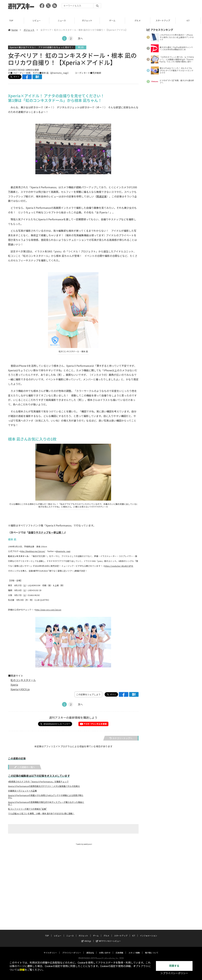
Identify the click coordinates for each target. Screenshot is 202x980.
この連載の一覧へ (25, 767)
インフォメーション (149, 933)
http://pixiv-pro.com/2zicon (48, 610)
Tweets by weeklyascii (84, 844)
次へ (80, 38)
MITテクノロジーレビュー (108, 938)
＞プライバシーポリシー (174, 973)
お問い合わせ (105, 950)
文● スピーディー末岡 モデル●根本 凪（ (29, 73)
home (13, 30)
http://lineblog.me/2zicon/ (33, 551)
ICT (189, 20)
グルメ (139, 20)
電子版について (152, 950)
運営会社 (90, 950)
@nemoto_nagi (59, 73)
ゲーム (114, 20)
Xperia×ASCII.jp (20, 689)
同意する (174, 966)
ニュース (63, 20)
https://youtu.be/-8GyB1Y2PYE (119, 566)
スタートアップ (164, 20)
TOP (13, 20)
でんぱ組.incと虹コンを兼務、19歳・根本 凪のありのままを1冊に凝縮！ (41, 814)
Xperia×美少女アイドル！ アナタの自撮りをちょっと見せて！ (42, 47)
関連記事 (101, 196)
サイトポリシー (50, 950)
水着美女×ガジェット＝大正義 (22, 791)
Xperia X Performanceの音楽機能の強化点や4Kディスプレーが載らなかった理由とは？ (46, 803)
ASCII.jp (86, 938)
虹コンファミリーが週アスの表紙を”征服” (27, 809)
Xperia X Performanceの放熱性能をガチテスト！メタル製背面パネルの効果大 (44, 786)
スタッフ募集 (134, 950)
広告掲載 (119, 950)
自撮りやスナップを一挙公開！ (46, 532)
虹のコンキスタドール (23, 680)
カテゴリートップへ (121, 738)
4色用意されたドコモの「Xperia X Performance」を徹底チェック (38, 782)
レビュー (38, 20)
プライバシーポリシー (72, 950)
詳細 (22, 970)
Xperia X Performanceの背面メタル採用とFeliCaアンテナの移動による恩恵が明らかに (46, 796)
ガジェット (88, 20)
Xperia (14, 685)
